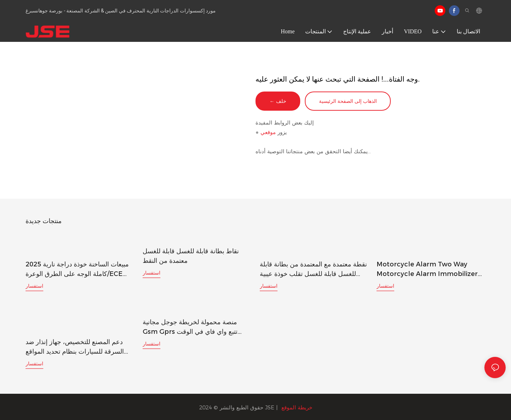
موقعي (268, 133)
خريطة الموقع (297, 406)
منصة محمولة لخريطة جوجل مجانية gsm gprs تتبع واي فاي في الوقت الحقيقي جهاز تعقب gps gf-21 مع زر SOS (194, 327)
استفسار (34, 286)
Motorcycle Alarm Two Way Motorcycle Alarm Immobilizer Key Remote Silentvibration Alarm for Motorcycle (427, 270)
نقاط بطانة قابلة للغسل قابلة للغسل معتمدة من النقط (191, 256)
